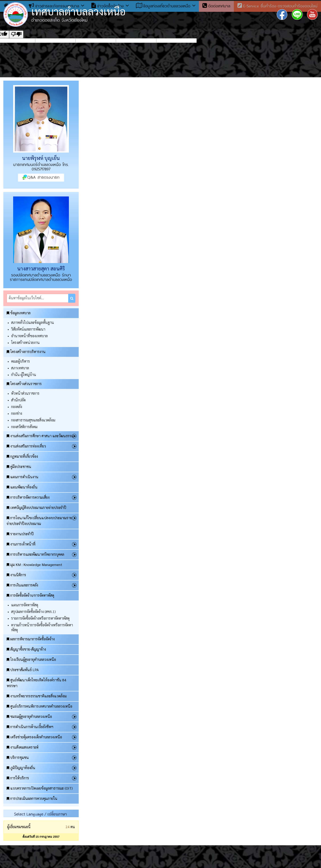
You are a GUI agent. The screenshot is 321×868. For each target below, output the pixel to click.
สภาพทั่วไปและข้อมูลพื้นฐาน (33, 322)
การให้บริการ (18, 778)
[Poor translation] (16, 34)
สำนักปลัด (18, 400)
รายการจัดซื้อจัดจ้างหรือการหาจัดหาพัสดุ (40, 618)
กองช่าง (17, 413)
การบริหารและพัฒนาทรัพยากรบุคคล (35, 554)
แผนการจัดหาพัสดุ (25, 605)
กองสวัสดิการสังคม (24, 427)
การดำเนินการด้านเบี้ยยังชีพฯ (30, 727)
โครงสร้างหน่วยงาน (25, 342)
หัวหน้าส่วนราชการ (25, 393)
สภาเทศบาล (20, 368)
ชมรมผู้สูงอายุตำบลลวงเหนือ (29, 716)
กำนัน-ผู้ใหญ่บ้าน (24, 375)
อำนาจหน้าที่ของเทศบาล (29, 336)
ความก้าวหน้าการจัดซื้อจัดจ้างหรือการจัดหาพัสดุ (42, 627)
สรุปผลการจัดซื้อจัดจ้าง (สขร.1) (33, 612)
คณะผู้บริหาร (21, 361)
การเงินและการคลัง (22, 585)
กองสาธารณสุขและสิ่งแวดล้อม (33, 420)
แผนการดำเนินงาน (23, 477)
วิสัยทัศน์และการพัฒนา (28, 329)
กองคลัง (17, 407)
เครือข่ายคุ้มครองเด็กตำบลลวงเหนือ (34, 737)
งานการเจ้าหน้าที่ (21, 544)
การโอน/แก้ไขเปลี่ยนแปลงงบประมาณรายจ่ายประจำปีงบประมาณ (39, 521)
